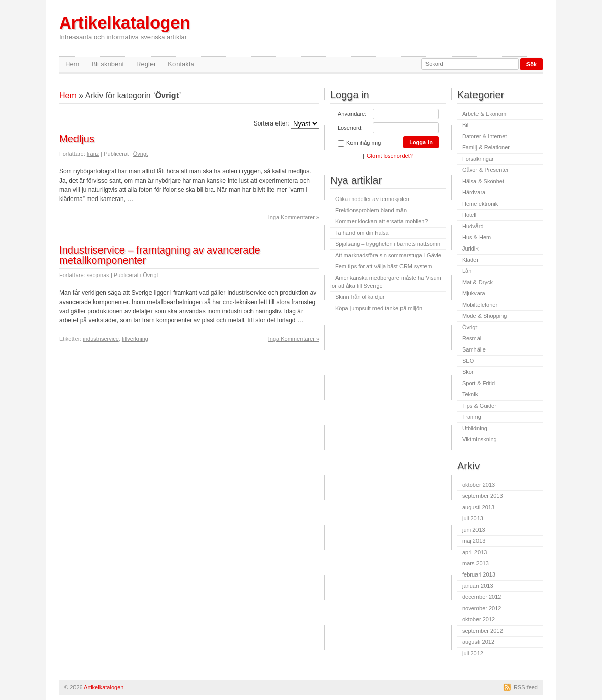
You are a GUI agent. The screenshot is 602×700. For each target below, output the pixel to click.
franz (93, 154)
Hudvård (473, 226)
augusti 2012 (478, 642)
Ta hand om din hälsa (362, 233)
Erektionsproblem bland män (371, 210)
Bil (465, 125)
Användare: (352, 114)
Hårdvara (474, 192)
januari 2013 (478, 586)
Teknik (470, 394)
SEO (468, 361)
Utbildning (475, 428)
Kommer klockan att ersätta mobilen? (382, 221)
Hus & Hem (476, 237)
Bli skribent (108, 64)
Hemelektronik (480, 204)
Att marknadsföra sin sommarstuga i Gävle (388, 255)
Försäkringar (478, 159)
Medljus (77, 139)
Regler (146, 64)
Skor (468, 372)
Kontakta (181, 64)
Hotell (469, 215)
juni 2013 (474, 530)
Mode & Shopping (484, 316)
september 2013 (483, 496)
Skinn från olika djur (360, 297)
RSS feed (526, 687)
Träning (472, 417)
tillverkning (135, 339)
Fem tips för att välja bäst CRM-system (384, 266)
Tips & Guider (479, 406)
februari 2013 (479, 574)
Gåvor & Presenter (485, 170)
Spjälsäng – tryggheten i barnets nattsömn (388, 244)
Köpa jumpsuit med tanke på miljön (379, 308)
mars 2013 (475, 563)
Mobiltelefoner (480, 305)
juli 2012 (473, 653)
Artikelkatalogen (125, 27)
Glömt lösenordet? (390, 156)
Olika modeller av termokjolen (372, 199)
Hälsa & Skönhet (483, 181)
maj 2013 (474, 541)
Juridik (470, 248)
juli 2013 (473, 518)
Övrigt (141, 154)
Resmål (472, 338)
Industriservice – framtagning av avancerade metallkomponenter (160, 255)
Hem (72, 64)
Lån (467, 271)
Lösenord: (350, 128)
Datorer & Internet (484, 136)
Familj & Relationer (486, 147)
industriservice (101, 339)
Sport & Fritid (479, 383)
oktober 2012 (479, 619)
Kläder (470, 260)
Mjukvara (474, 293)
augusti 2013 (478, 507)
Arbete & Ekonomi (485, 114)
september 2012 (483, 631)
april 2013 (474, 552)
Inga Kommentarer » (294, 217)
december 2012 (482, 597)
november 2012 (482, 608)
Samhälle (474, 349)
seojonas (98, 275)
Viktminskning (480, 439)
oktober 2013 (479, 485)
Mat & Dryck (478, 282)
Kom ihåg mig (359, 143)
